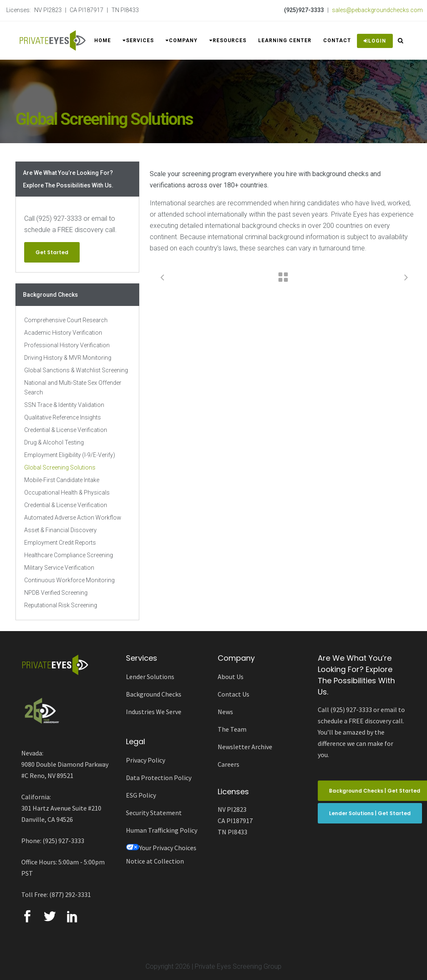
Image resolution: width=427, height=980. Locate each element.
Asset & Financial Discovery (60, 530)
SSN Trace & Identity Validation (64, 405)
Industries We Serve (154, 712)
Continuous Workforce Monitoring (69, 580)
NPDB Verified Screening (56, 593)
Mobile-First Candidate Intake (62, 480)
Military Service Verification (59, 568)
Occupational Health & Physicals (67, 493)
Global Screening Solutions (60, 467)
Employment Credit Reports (60, 543)
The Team (232, 729)
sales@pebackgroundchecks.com (377, 10)
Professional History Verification (67, 345)
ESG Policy (141, 795)
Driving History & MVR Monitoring (68, 358)
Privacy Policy (146, 760)
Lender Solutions (150, 677)
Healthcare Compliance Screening (69, 555)
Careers (229, 764)
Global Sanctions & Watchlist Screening (76, 370)
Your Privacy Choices (161, 848)
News (225, 712)
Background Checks (154, 694)
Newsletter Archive (245, 747)
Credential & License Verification (66, 430)
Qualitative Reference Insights (63, 417)
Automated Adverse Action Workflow (73, 518)
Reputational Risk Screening (61, 605)
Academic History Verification (63, 333)
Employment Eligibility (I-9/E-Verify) (70, 455)
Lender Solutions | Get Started (370, 813)
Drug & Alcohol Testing (54, 442)
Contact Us (234, 694)
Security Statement (154, 813)
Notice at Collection (155, 861)
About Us (231, 677)
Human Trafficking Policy (162, 830)
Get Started (52, 252)
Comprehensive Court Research (66, 320)
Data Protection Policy (159, 778)
